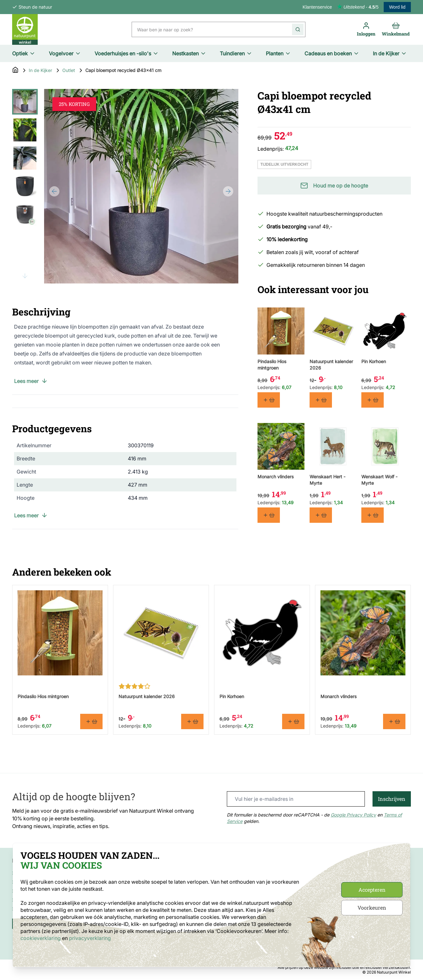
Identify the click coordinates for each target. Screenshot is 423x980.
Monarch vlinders (276, 477)
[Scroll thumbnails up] (25, 97)
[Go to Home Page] (15, 70)
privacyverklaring (90, 938)
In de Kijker (390, 53)
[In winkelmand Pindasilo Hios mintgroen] (269, 400)
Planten (278, 53)
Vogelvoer (65, 53)
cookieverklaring (41, 938)
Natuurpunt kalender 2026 (331, 365)
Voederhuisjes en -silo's (127, 53)
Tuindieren (236, 53)
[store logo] (25, 29)
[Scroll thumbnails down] (25, 276)
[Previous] (54, 191)
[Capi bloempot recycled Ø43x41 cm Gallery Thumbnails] (25, 186)
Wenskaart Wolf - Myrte (379, 480)
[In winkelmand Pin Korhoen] (373, 400)
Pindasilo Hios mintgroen (272, 365)
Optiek (24, 53)
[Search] (298, 29)
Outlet (69, 70)
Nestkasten (189, 53)
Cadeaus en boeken (332, 53)
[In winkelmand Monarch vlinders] (269, 515)
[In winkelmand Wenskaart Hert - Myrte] (321, 515)
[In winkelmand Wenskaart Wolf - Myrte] (373, 515)
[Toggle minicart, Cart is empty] (396, 29)
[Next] (228, 191)
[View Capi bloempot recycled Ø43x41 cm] (25, 102)
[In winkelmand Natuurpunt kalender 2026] (321, 400)
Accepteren (372, 890)
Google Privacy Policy (353, 815)
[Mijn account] (366, 29)
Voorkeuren (372, 908)
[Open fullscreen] (141, 186)
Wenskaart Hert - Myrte (327, 480)
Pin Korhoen (374, 361)
